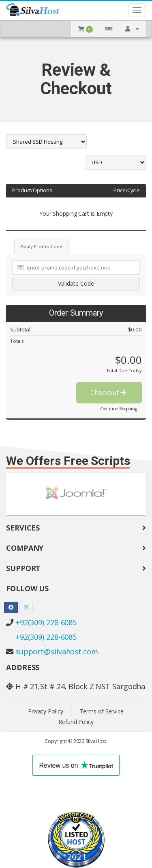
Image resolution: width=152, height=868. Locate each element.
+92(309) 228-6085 (46, 622)
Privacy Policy (46, 711)
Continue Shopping (119, 409)
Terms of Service (102, 711)
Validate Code (76, 283)
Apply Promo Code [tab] (41, 246)
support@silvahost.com (57, 652)
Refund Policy (76, 722)
